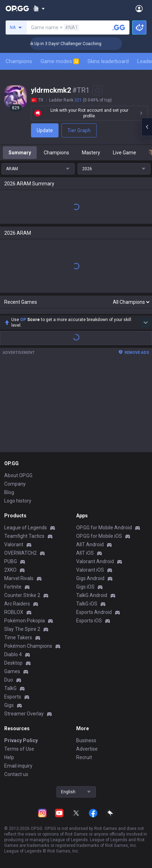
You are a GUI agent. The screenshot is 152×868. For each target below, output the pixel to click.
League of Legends (26, 528)
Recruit (84, 757)
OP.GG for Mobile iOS (99, 536)
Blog (9, 492)
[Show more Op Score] (146, 322)
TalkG (10, 688)
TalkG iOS (87, 604)
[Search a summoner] (119, 27)
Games (12, 671)
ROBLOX (14, 612)
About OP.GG (18, 475)
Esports (13, 697)
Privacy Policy (21, 740)
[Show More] (39, 8)
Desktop (13, 663)
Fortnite (13, 587)
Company (15, 484)
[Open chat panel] (147, 127)
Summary (20, 153)
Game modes (60, 61)
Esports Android (94, 612)
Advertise (87, 749)
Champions (19, 61)
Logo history (18, 501)
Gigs (9, 705)
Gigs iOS (85, 587)
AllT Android (90, 544)
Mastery (91, 153)
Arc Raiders (17, 604)
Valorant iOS (90, 570)
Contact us (16, 774)
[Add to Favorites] (97, 90)
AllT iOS (85, 553)
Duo (9, 680)
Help (9, 757)
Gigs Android (90, 578)
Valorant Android (95, 561)
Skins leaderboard (108, 61)
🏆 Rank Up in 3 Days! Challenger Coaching (68, 44)
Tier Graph (79, 130)
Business (86, 740)
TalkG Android (92, 595)
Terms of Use (19, 749)
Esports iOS (89, 621)
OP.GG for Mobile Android (104, 528)
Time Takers (18, 638)
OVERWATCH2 (20, 553)
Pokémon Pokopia (25, 621)
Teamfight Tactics (24, 536)
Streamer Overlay (24, 714)
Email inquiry (18, 766)
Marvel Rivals (19, 578)
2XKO (10, 570)
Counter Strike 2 (22, 595)
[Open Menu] (139, 8)
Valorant (14, 544)
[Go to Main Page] (17, 8)
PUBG (11, 561)
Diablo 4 (13, 654)
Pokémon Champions (28, 646)
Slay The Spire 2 (22, 629)
